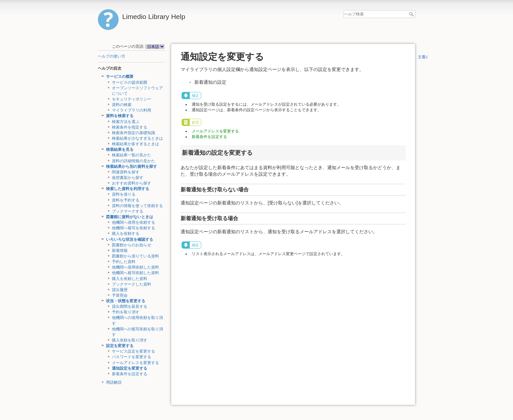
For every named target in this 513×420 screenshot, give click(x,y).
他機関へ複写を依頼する (133, 228)
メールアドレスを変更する (135, 363)
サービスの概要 (120, 77)
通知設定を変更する (130, 368)
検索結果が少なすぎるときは (137, 138)
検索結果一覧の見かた (132, 155)
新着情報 (120, 251)
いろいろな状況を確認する (130, 239)
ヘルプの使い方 (112, 56)
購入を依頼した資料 (130, 279)
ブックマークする (128, 211)
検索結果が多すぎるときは (135, 144)
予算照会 (120, 295)
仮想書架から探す (128, 178)
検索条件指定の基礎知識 (133, 133)
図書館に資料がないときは (130, 217)
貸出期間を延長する (130, 306)
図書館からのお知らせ (132, 245)
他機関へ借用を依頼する (133, 222)
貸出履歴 (120, 290)
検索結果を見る (120, 149)
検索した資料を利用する (128, 189)
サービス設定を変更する (133, 351)
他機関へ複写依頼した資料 (135, 273)
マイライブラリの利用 (132, 110)
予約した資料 (124, 262)
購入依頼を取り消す (130, 340)
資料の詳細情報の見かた (133, 161)
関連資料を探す (126, 172)
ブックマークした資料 (132, 284)
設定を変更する (120, 346)
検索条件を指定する (130, 127)
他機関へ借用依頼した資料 (135, 267)
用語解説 (114, 382)
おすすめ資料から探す (132, 183)
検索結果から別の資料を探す (132, 166)
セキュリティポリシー (132, 99)
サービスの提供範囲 (130, 82)
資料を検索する (120, 116)
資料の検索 (122, 105)
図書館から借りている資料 (135, 256)
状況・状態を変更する (126, 301)
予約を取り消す (126, 312)
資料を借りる (124, 194)
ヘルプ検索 (412, 14)
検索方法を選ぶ (126, 122)
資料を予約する (126, 200)
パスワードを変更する (132, 357)
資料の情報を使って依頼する (137, 206)
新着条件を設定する (130, 374)
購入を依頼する (126, 234)
